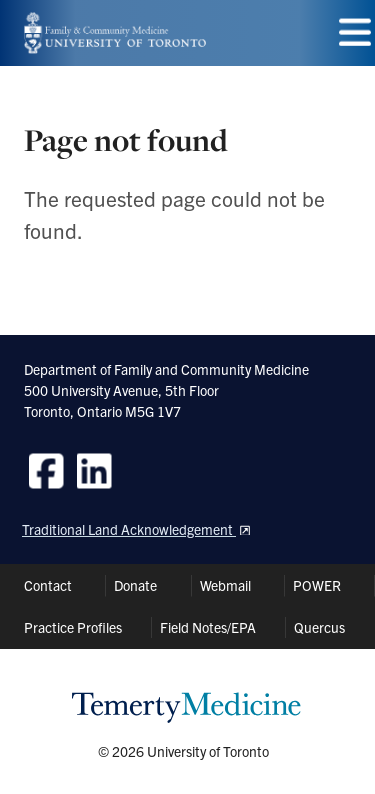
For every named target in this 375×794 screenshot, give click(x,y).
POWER (317, 585)
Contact (48, 585)
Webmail (225, 585)
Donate (135, 585)
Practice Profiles (73, 627)
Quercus (319, 627)
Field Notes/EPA (208, 627)
